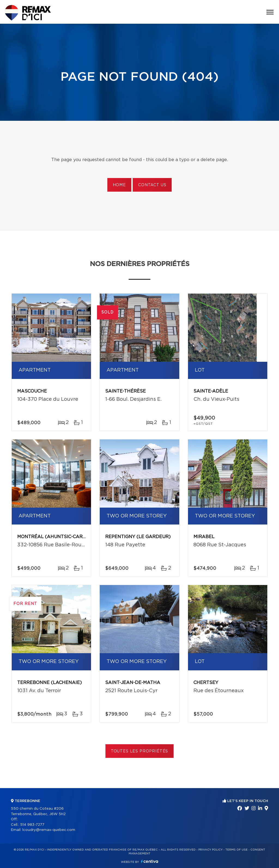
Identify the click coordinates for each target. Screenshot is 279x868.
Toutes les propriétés (140, 751)
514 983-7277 (32, 825)
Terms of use (236, 850)
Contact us (152, 185)
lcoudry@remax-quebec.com (49, 830)
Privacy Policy (210, 850)
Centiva (150, 861)
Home (119, 185)
